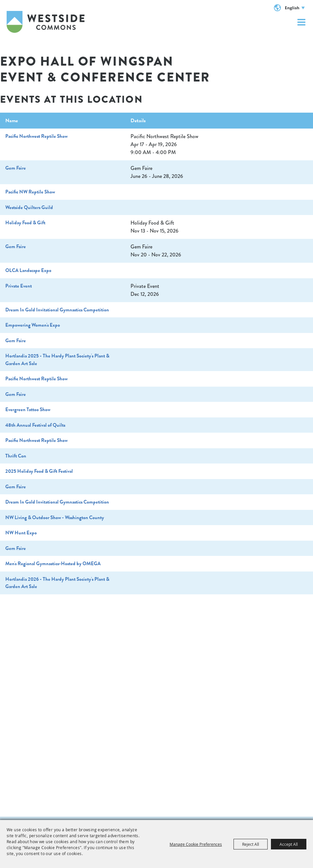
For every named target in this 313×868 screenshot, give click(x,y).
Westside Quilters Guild (29, 207)
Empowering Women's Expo (33, 325)
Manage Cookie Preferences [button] (196, 844)
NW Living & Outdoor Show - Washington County (55, 517)
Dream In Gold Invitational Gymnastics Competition (57, 310)
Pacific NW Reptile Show (30, 192)
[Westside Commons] (46, 22)
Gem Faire (16, 168)
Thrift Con (16, 456)
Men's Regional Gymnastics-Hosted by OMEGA (53, 564)
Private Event (19, 286)
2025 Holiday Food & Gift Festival (39, 471)
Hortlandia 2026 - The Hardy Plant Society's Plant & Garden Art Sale (57, 583)
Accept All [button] (289, 844)
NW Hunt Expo (21, 533)
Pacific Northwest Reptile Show (36, 136)
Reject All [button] (251, 844)
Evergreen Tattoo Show (28, 409)
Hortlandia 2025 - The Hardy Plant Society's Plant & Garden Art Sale (57, 360)
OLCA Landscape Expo (28, 270)
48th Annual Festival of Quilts (35, 425)
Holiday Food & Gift (25, 223)
